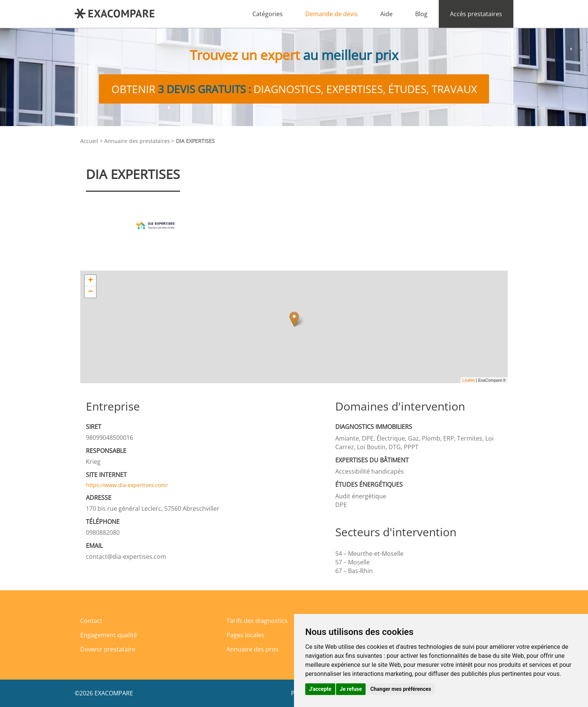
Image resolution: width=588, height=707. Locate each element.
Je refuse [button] (351, 689)
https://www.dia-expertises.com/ (127, 485)
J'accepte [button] (320, 689)
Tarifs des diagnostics (257, 621)
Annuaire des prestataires (137, 141)
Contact (91, 621)
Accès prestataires (476, 14)
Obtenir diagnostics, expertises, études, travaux (294, 89)
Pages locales (245, 635)
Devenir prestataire (108, 649)
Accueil (89, 141)
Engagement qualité (109, 635)
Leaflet (469, 380)
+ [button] (91, 281)
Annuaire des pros (253, 649)
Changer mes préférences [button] (401, 689)
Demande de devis (331, 14)
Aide (386, 14)
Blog (421, 14)
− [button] (91, 292)
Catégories (268, 14)
